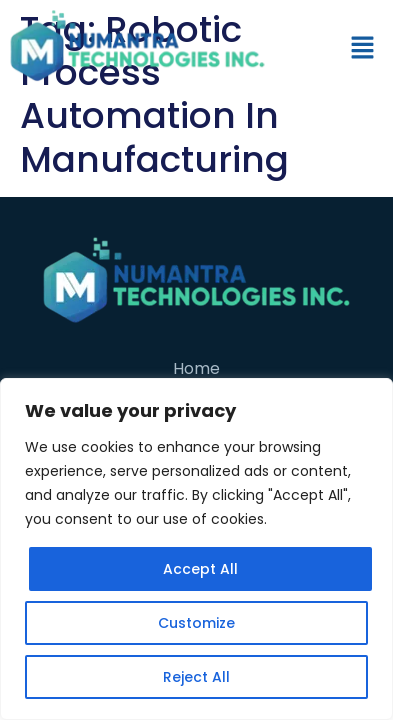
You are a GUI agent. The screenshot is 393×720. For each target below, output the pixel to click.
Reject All (196, 677)
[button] (363, 49)
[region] (196, 549)
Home (196, 368)
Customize (196, 623)
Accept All (200, 569)
